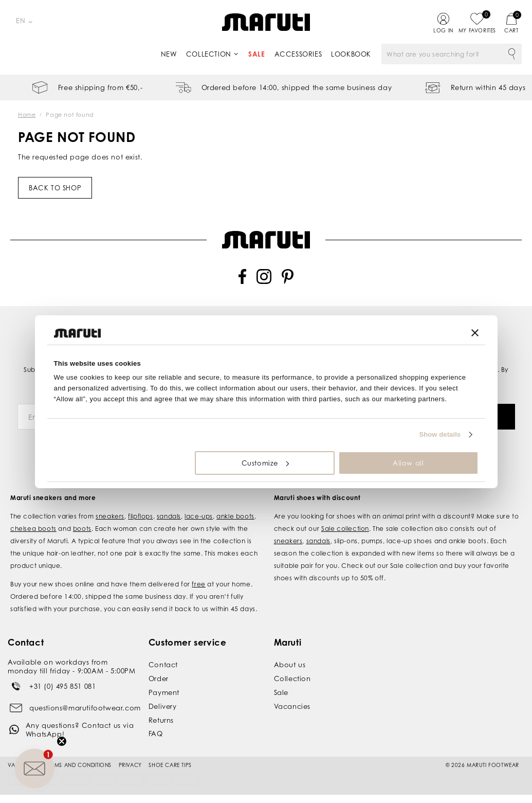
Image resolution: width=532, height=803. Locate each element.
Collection (209, 54)
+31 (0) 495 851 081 (62, 682)
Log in (443, 30)
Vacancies (292, 702)
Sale (256, 54)
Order (159, 674)
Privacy (130, 760)
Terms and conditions (79, 760)
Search (511, 54)
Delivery (163, 702)
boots (82, 524)
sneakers (110, 512)
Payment (164, 688)
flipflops (140, 512)
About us (290, 661)
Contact (163, 661)
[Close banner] (475, 333)
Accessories (298, 54)
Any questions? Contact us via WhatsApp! (80, 726)
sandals (169, 512)
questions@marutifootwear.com (85, 703)
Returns (161, 716)
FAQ (156, 729)
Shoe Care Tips (170, 760)
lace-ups (199, 512)
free (198, 580)
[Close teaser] (62, 741)
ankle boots (235, 512)
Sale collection (345, 524)
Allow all (408, 463)
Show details (440, 434)
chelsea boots (33, 524)
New (169, 54)
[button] (34, 769)
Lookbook (351, 54)
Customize (265, 463)
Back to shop (55, 188)
